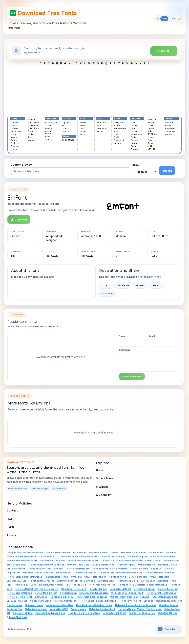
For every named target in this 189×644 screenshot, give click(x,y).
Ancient (135, 132)
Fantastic (135, 140)
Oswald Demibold (138, 577)
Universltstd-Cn (147, 565)
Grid (30, 137)
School (117, 126)
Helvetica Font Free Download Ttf (79, 557)
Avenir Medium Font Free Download (76, 581)
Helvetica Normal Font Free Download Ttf (37, 589)
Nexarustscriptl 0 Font (114, 613)
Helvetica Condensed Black (50, 613)
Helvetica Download (36, 609)
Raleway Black (64, 573)
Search (164, 51)
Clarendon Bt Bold (23, 613)
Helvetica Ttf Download (113, 557)
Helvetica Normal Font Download (45, 569)
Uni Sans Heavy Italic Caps (60, 605)
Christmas (170, 132)
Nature (151, 122)
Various (32, 140)
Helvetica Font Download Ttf (83, 561)
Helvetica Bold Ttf (49, 557)
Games (134, 146)
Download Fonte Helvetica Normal (94, 605)
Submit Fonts (105, 478)
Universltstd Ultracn (145, 589)
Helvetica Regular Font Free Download (66, 553)
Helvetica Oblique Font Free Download (136, 605)
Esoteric (135, 137)
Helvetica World (117, 577)
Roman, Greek (49, 133)
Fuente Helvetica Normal (142, 613)
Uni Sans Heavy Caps (78, 565)
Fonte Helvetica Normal (162, 557)
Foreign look (52, 119)
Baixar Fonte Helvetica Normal (47, 585)
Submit (167, 171)
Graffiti (117, 137)
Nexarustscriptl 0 (59, 609)
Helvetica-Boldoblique (62, 597)
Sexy (150, 140)
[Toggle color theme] (169, 19)
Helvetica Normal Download (159, 573)
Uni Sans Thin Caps (17, 601)
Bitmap (66, 136)
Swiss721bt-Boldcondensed (92, 597)
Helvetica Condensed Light (94, 593)
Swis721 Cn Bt (148, 581)
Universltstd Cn (68, 593)
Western (15, 137)
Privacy (12, 535)
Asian (133, 129)
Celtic (82, 129)
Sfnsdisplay (22, 585)
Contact (12, 510)
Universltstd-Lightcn (85, 573)
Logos (151, 137)
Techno (66, 119)
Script (117, 119)
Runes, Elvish (137, 135)
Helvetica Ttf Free (168, 613)
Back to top (169, 629)
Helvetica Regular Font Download (47, 565)
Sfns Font (76, 577)
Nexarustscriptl (153, 561)
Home (100, 470)
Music (151, 146)
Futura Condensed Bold (164, 597)
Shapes (134, 149)
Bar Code (152, 120)
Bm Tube (148, 601)
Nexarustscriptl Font (120, 589)
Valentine (169, 123)
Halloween (170, 129)
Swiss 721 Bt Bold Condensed (127, 593)
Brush (116, 132)
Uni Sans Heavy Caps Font (124, 597)
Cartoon (15, 123)
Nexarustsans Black (40, 601)
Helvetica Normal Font (77, 569)
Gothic (83, 119)
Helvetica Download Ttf (129, 561)
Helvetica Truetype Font (102, 609)
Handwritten (120, 129)
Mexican (49, 129)
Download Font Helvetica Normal (109, 569)
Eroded (15, 140)
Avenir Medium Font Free (102, 585)
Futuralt (145, 597)
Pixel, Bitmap (68, 140)
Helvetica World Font (130, 601)
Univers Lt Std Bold (76, 585)
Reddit (156, 285)
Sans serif (101, 123)
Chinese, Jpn (51, 123)
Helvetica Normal (98, 553)
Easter (168, 126)
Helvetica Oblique (168, 565)
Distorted (16, 143)
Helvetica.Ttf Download (42, 581)
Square (66, 123)
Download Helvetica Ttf (74, 589)
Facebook (123, 285)
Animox (114, 553)
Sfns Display (19, 565)
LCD (64, 126)
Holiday (169, 119)
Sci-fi (65, 129)
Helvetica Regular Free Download (24, 577)
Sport (150, 125)
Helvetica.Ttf (156, 553)
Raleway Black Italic (17, 617)
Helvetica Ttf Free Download (161, 593)
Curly (14, 135)
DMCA (10, 527)
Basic (100, 119)
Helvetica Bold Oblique (134, 553)
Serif (99, 126)
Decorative (33, 122)
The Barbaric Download (52, 561)
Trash (116, 135)
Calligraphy (119, 123)
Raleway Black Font (168, 589)
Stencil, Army (34, 128)
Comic (14, 126)
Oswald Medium (98, 589)
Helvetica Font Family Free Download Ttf (120, 573)
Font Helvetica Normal (57, 577)
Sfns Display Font (16, 569)
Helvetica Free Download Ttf (22, 561)
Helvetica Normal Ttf (65, 601)
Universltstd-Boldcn (95, 577)
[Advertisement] (94, 90)
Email (152, 336)
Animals (135, 126)
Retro (31, 131)
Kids (150, 131)
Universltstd (107, 561)
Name (122, 336)
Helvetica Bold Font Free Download (97, 601)
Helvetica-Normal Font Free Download (27, 597)
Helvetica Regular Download (38, 573)
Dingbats (136, 119)
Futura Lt (156, 569)
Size (136, 165)
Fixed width (102, 129)
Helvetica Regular (137, 557)
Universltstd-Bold (160, 577)
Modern (83, 126)
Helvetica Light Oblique (19, 593)
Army (150, 143)
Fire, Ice (32, 120)
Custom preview (22, 165)
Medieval (84, 123)
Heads (151, 128)
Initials (31, 134)
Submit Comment (132, 376)
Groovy (14, 129)
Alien (133, 123)
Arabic (48, 126)
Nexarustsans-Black (127, 581)
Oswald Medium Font (46, 593)
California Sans (106, 581)
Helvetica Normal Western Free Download (140, 609)
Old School (16, 132)
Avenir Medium (79, 609)
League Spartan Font (103, 565)
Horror (14, 149)
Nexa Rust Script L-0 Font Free (84, 613)
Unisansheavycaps (16, 581)
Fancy (15, 119)
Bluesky (140, 285)
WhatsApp (107, 293)
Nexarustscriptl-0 (126, 565)
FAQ (9, 519)
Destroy (15, 146)
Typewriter (33, 125)
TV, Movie (152, 134)
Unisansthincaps (34, 605)
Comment (124, 350)
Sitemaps (102, 487)
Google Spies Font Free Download (25, 553)
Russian (49, 137)
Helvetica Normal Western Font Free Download (142, 585)
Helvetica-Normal (139, 569)
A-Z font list (104, 495)
